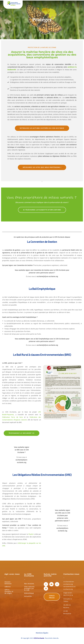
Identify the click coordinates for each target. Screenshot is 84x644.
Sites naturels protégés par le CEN (29, 588)
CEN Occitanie (39, 638)
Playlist (31, 534)
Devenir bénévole (8, 583)
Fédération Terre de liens (12, 417)
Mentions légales (42, 633)
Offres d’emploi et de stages (9, 591)
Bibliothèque (29, 593)
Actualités (28, 596)
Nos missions (29, 584)
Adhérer (8, 587)
